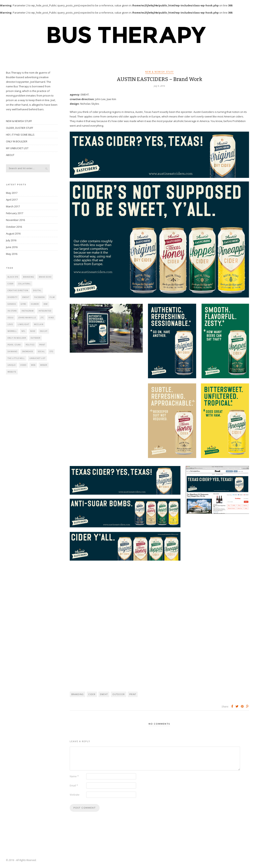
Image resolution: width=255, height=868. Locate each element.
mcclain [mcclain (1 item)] (39, 324)
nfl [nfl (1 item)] (24, 331)
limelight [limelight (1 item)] (24, 324)
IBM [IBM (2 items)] (46, 304)
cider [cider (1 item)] (10, 284)
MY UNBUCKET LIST (17, 148)
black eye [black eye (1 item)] (13, 277)
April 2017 (12, 200)
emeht (104, 694)
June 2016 (12, 247)
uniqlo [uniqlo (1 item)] (12, 365)
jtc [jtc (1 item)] (42, 318)
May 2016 (12, 254)
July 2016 (11, 240)
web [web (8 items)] (33, 365)
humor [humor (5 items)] (35, 304)
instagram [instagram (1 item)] (28, 311)
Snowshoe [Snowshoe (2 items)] (28, 351)
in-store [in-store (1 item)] (12, 311)
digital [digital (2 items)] (37, 290)
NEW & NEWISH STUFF (159, 72)
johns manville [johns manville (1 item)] (27, 318)
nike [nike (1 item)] (33, 331)
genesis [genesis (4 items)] (12, 304)
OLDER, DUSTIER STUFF (20, 128)
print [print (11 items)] (42, 345)
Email (74, 785)
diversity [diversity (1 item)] (13, 297)
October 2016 (14, 227)
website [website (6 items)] (12, 372)
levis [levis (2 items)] (10, 324)
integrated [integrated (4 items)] (45, 311)
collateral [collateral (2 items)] (24, 284)
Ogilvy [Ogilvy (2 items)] (44, 331)
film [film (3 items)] (52, 297)
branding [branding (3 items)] (29, 277)
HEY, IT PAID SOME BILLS (20, 135)
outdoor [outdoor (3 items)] (35, 338)
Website (75, 795)
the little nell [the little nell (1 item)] (16, 358)
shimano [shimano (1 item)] (12, 351)
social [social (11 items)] (41, 351)
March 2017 (13, 206)
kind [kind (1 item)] (51, 318)
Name (74, 776)
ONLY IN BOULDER (17, 141)
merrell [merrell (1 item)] (12, 331)
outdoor (119, 694)
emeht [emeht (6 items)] (26, 297)
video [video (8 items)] (23, 365)
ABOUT (10, 155)
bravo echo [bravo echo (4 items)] (45, 277)
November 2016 (15, 220)
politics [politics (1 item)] (30, 345)
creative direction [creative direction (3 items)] (18, 290)
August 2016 (13, 234)
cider (92, 694)
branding (77, 694)
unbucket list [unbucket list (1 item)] (37, 358)
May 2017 (12, 193)
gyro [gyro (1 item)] (23, 304)
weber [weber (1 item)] (44, 365)
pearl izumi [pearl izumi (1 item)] (14, 345)
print (133, 694)
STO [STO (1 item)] (51, 351)
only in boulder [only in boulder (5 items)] (17, 338)
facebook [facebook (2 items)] (40, 297)
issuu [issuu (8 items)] (11, 318)
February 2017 (15, 213)
